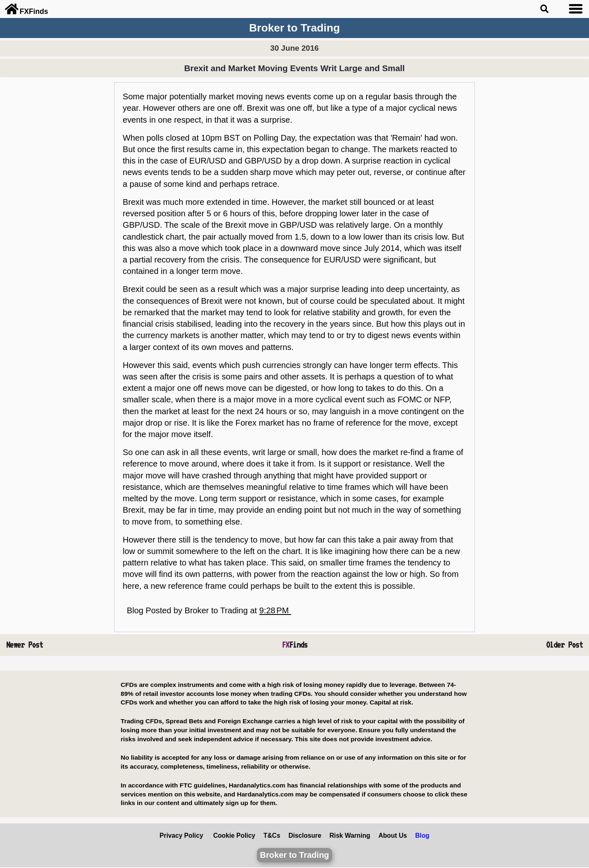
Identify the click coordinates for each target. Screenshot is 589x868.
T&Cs (272, 835)
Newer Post (25, 645)
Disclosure (305, 835)
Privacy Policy (181, 835)
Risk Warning (350, 835)
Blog (422, 835)
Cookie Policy (234, 835)
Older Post (564, 645)
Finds (295, 645)
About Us (393, 835)
